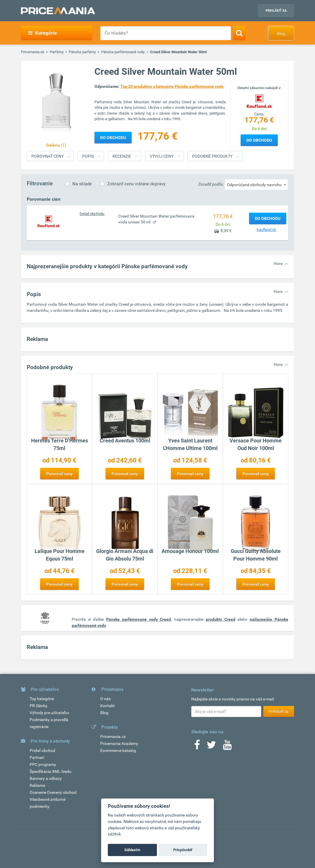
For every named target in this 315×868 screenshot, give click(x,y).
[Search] (239, 33)
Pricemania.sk (33, 52)
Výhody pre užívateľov (50, 713)
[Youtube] (227, 747)
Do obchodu (259, 140)
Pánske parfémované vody (123, 52)
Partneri (37, 757)
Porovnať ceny (48, 156)
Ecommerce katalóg (118, 750)
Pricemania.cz (113, 737)
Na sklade (82, 184)
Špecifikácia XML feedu (51, 771)
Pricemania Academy (119, 744)
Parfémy (57, 52)
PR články (39, 706)
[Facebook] (197, 747)
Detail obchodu (92, 214)
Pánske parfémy (82, 52)
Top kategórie (42, 699)
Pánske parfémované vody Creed (138, 619)
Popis (88, 156)
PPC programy (43, 764)
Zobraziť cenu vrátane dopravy (136, 184)
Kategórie (43, 33)
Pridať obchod (42, 750)
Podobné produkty (212, 156)
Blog (281, 33)
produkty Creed (221, 619)
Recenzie (122, 156)
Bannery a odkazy (46, 778)
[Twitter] (211, 747)
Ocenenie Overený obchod (53, 792)
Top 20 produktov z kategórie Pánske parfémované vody (172, 86)
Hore (278, 264)
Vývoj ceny (162, 156)
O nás (105, 699)
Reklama (37, 785)
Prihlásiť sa (276, 11)
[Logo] (259, 100)
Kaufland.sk (266, 230)
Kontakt (108, 706)
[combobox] (256, 184)
